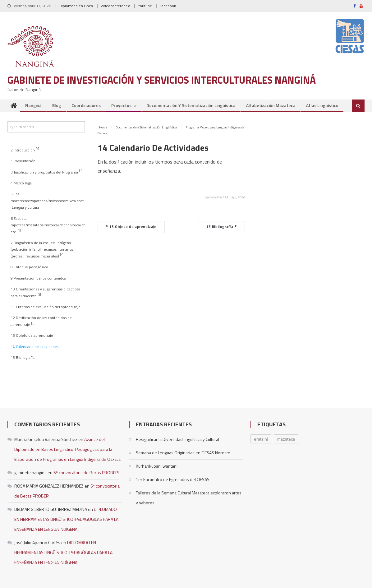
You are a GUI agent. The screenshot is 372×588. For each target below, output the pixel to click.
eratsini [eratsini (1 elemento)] (261, 439)
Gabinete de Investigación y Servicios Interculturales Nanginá (162, 80)
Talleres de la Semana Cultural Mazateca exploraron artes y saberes (189, 498)
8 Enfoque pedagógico (29, 267)
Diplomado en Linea (76, 6)
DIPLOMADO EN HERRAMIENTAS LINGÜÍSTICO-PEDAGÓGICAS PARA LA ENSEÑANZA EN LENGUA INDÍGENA (66, 519)
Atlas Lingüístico (322, 105)
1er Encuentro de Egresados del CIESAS (173, 479)
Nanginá (33, 105)
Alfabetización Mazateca (271, 105)
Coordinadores (86, 105)
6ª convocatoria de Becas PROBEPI (86, 472)
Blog (57, 105)
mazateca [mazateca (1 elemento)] (286, 439)
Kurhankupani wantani (157, 466)
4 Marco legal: (22, 183)
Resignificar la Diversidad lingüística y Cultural (177, 439)
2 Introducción (25, 150)
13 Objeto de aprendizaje (32, 336)
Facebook (168, 6)
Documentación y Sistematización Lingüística (191, 105)
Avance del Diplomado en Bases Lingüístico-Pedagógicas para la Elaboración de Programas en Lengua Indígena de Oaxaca (67, 449)
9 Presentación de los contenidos (38, 278)
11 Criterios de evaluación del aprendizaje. (46, 307)
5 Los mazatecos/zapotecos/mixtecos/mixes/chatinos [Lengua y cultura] (48, 201)
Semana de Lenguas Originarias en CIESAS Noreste (183, 453)
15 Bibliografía (23, 358)
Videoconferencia (115, 6)
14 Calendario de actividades (34, 347)
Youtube (145, 6)
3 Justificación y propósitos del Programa (46, 172)
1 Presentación (23, 161)
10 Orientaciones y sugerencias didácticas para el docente (45, 292)
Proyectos (121, 105)
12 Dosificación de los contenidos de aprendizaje (41, 321)
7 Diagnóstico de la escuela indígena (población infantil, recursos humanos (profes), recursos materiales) (42, 250)
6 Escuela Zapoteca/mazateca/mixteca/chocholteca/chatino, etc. (48, 225)
